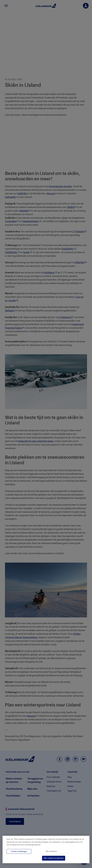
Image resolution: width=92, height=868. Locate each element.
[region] (46, 849)
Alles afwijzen (51, 851)
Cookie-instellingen (19, 851)
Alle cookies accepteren (54, 858)
